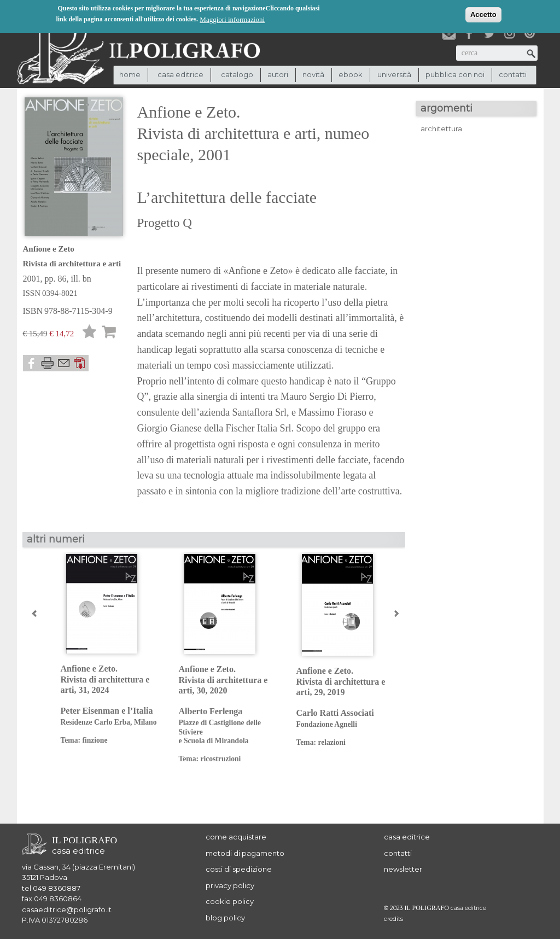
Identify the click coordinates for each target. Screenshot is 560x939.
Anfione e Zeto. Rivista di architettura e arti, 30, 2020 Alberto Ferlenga (229, 714)
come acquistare (236, 837)
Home (130, 74)
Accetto (483, 14)
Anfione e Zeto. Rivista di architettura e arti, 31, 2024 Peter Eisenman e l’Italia (111, 704)
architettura (441, 129)
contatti (513, 74)
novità (313, 74)
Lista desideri (90, 333)
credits (393, 919)
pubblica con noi (455, 74)
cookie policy (230, 901)
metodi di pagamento (245, 853)
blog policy (225, 918)
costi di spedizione (239, 869)
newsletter (403, 869)
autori (278, 74)
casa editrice (407, 837)
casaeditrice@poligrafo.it (67, 909)
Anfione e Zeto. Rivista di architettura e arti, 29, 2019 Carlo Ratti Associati (347, 707)
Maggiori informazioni (232, 19)
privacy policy (230, 885)
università (394, 74)
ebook (351, 74)
